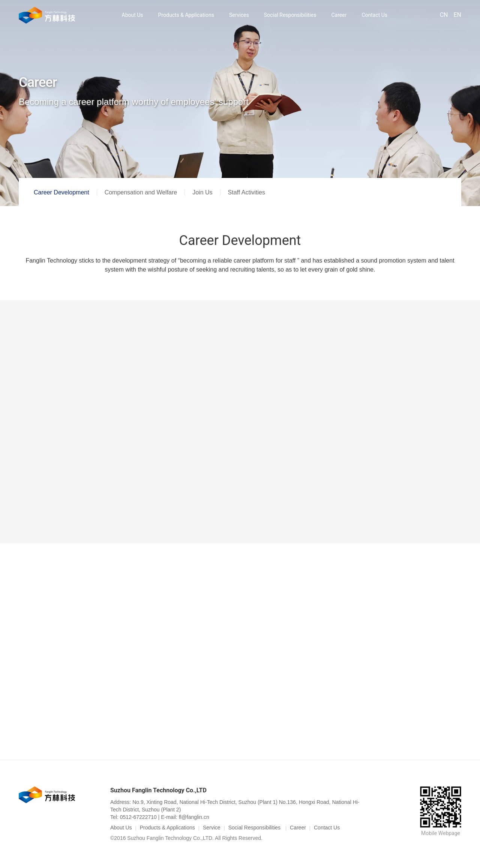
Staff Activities (247, 192)
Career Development (61, 192)
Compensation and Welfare (141, 192)
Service (212, 828)
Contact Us (374, 15)
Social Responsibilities (290, 15)
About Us (133, 15)
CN (444, 15)
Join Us (202, 192)
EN (457, 15)
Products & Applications (186, 15)
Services (239, 15)
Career (339, 15)
